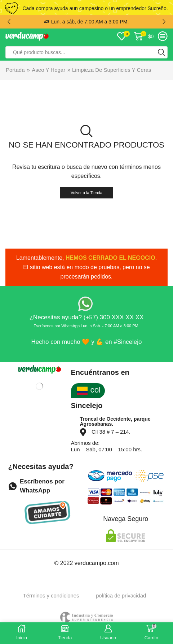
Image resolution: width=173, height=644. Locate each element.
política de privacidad (121, 596)
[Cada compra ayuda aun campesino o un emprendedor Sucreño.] (12, 8)
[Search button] (161, 52)
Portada (15, 70)
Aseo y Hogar (48, 70)
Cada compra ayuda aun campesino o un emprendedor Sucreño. (95, 8)
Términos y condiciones (51, 596)
